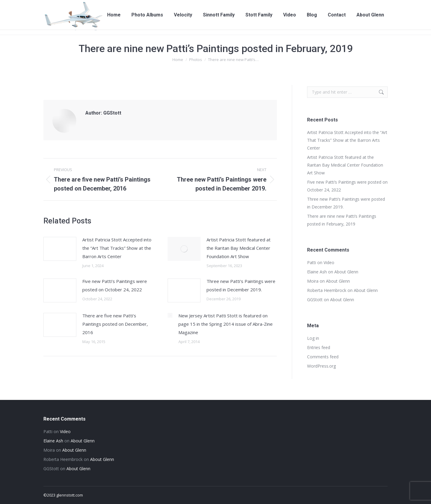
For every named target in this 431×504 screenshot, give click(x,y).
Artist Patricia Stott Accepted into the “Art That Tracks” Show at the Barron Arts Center (117, 248)
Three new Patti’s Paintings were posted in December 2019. (241, 285)
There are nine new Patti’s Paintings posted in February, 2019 (342, 220)
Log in (313, 338)
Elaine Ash (317, 272)
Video (329, 262)
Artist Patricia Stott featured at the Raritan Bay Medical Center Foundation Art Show (239, 248)
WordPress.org (321, 366)
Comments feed (323, 357)
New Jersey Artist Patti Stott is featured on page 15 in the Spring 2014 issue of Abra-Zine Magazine (226, 324)
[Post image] (60, 249)
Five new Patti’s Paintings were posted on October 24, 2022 (115, 285)
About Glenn (346, 272)
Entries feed (319, 347)
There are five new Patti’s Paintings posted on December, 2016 (115, 324)
